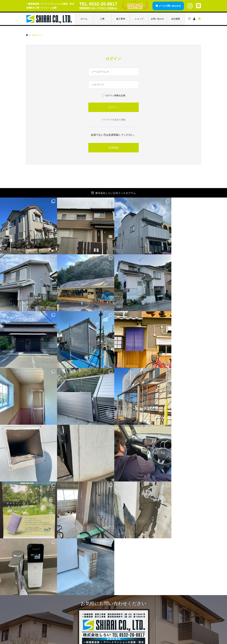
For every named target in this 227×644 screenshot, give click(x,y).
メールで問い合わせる (170, 6)
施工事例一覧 (39, 595)
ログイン (125, 600)
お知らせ (37, 606)
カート (124, 595)
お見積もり (169, 595)
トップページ (39, 584)
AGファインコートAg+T (89, 590)
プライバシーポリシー (175, 616)
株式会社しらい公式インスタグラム (116, 193)
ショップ (139, 19)
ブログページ (39, 600)
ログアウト (126, 606)
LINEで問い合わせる (132, 549)
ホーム (84, 19)
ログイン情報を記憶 (114, 95)
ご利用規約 (169, 606)
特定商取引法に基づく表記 (177, 611)
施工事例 (121, 19)
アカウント (126, 590)
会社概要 (176, 19)
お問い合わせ (157, 19)
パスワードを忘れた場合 (113, 120)
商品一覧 (81, 584)
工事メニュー (39, 590)
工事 (102, 19)
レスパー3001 (83, 595)
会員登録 (113, 148)
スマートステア (84, 600)
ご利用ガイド (171, 600)
